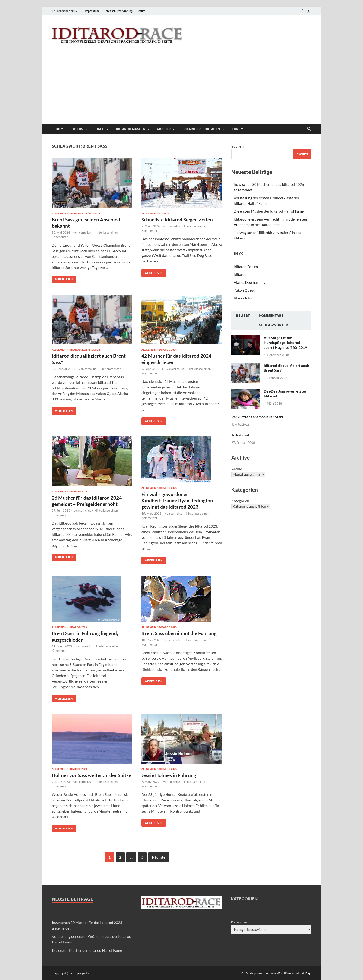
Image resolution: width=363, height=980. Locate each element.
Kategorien (240, 501)
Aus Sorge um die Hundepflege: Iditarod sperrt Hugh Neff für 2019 (285, 342)
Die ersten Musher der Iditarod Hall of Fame (269, 211)
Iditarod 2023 (78, 492)
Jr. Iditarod (240, 435)
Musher (164, 129)
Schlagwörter (274, 325)
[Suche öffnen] (309, 129)
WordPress (285, 973)
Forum (141, 11)
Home (60, 129)
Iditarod (240, 274)
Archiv (237, 469)
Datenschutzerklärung (118, 11)
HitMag (305, 973)
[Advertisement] (181, 89)
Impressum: (92, 11)
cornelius (85, 233)
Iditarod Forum (246, 266)
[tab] (243, 316)
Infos (78, 129)
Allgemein (59, 214)
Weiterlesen (62, 278)
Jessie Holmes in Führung (169, 775)
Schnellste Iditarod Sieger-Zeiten (177, 219)
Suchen (237, 146)
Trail (99, 129)
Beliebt (243, 316)
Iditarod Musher (131, 129)
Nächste (159, 857)
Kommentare (271, 316)
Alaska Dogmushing (250, 282)
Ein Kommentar (110, 369)
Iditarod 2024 (78, 214)
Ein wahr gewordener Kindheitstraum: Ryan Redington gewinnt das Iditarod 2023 (177, 501)
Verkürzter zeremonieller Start (257, 417)
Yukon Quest (244, 290)
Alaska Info (243, 298)
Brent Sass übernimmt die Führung (179, 633)
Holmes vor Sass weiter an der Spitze (91, 775)
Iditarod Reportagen (201, 129)
